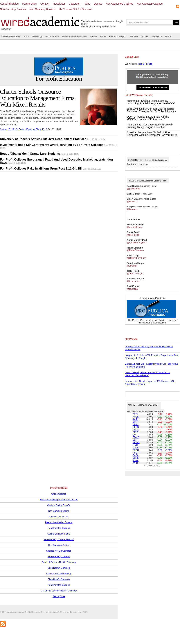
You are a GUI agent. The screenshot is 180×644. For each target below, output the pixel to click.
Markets (94, 36)
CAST (136, 424)
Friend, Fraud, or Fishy (30, 129)
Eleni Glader (133, 194)
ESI (134, 440)
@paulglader (133, 189)
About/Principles (9, 4)
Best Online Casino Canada (59, 522)
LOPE (136, 448)
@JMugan (132, 266)
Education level (52, 36)
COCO (136, 430)
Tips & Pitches (145, 64)
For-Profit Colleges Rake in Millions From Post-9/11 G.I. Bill (41, 169)
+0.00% (169, 450)
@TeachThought (135, 274)
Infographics (156, 36)
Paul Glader (133, 186)
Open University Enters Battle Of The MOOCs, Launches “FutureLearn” (148, 118)
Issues (103, 36)
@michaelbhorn (135, 227)
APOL (136, 417)
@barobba (132, 209)
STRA (136, 460)
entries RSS (57, 612)
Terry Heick (133, 271)
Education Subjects (118, 36)
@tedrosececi (134, 281)
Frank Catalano (135, 248)
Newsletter (59, 4)
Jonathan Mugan (136, 263)
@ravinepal (133, 289)
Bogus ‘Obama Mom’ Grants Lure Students (30, 154)
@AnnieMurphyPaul (137, 243)
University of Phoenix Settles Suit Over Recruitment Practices (43, 139)
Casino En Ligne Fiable (59, 534)
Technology (37, 36)
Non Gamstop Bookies (42, 9)
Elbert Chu (133, 199)
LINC (135, 445)
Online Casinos (59, 494)
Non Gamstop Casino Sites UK (59, 539)
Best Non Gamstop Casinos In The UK (59, 500)
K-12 (45, 129)
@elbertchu (133, 202)
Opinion (144, 36)
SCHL (136, 458)
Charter (4, 129)
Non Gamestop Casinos (119, 4)
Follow (156, 160)
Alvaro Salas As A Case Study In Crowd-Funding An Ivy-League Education (150, 126)
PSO (135, 453)
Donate (98, 4)
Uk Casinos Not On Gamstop (76, 9)
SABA (136, 455)
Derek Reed (133, 232)
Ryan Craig (133, 256)
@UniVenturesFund (137, 258)
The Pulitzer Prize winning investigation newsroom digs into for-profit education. (152, 321)
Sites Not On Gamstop (59, 568)
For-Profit (13, 129)
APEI (135, 414)
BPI (134, 422)
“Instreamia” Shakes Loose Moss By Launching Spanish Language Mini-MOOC (151, 102)
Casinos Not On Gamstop (59, 551)
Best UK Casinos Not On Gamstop (59, 562)
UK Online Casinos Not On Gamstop (59, 591)
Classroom (75, 4)
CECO (136, 427)
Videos (168, 36)
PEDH (136, 450)
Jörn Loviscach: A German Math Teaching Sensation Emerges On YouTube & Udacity (151, 110)
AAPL (135, 419)
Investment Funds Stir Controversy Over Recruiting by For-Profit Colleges (52, 145)
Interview (134, 36)
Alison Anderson (136, 279)
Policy (26, 36)
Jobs (87, 4)
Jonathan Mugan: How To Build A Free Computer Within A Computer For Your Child (152, 134)
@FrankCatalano (135, 250)
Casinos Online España (59, 505)
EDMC (136, 437)
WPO (135, 463)
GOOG (136, 442)
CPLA (135, 432)
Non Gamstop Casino (11, 36)
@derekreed (133, 235)
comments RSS (80, 612)
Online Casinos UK (59, 517)
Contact (45, 4)
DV (134, 435)
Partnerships (29, 4)
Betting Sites (59, 596)
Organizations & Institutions (75, 36)
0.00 (160, 450)
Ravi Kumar (133, 286)
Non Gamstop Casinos (150, 4)
